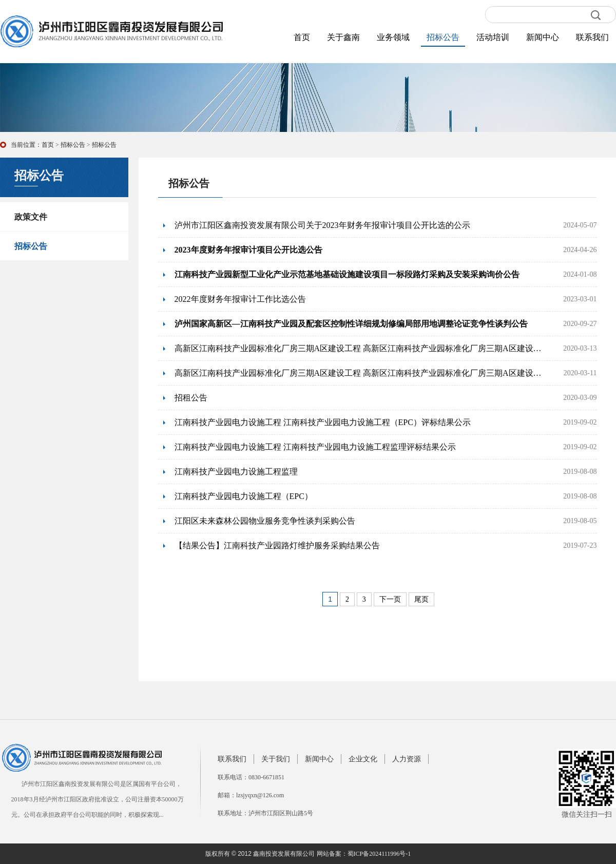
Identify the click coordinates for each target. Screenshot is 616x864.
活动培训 (493, 37)
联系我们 (592, 37)
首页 (302, 37)
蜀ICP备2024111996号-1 (379, 854)
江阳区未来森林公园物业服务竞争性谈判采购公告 (265, 521)
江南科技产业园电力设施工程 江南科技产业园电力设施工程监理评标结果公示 (315, 447)
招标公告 (443, 37)
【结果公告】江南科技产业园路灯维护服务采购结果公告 (277, 545)
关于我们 (276, 759)
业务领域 (393, 37)
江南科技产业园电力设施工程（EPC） (244, 496)
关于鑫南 (343, 37)
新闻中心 (543, 37)
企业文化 (363, 759)
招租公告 (191, 398)
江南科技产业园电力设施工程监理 (236, 472)
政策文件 (31, 217)
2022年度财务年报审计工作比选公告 (240, 299)
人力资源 (407, 759)
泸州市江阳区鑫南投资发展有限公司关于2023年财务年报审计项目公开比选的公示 (322, 225)
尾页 (421, 599)
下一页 (390, 599)
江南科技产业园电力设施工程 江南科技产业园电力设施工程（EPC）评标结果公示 (323, 422)
